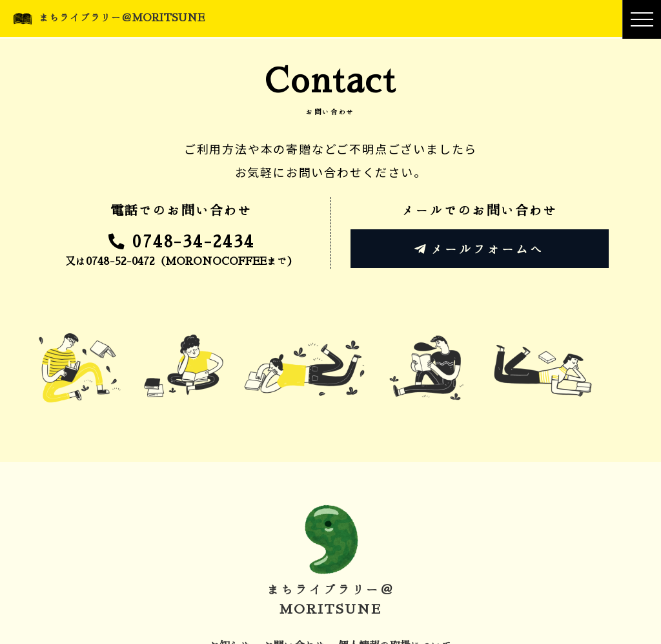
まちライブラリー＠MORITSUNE (122, 17)
